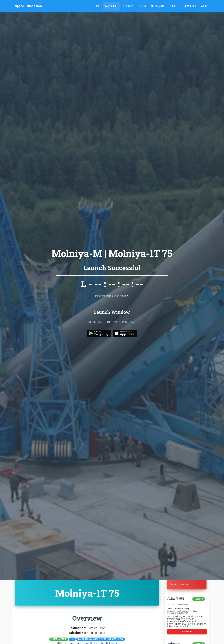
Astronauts (158, 6)
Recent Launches (179, 585)
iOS (204, 6)
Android (190, 6)
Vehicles (174, 6)
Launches (111, 6)
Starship (128, 6)
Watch (187, 632)
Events (142, 6)
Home (97, 6)
